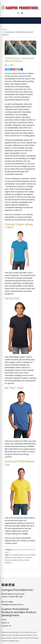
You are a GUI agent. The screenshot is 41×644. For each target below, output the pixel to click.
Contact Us (6, 626)
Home (4, 29)
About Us (5, 623)
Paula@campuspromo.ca (26, 2)
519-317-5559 (8, 2)
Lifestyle (16, 550)
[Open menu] (37, 21)
